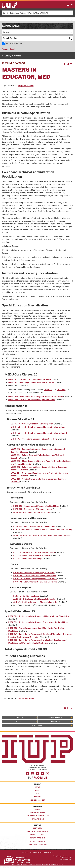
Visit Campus (37, 725)
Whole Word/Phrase (14, 43)
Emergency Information (37, 831)
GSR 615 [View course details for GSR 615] (48, 390)
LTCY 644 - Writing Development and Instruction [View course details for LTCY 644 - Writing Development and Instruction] (35, 579)
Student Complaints (66, 858)
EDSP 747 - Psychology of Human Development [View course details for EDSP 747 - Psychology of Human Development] (32, 424)
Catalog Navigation (13, 56)
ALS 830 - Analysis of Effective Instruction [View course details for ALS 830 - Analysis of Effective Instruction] (32, 512)
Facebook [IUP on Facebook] (28, 774)
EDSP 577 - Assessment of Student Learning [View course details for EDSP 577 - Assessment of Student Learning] (33, 509)
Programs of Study (26, 86)
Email (37, 790)
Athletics (19, 721)
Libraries (38, 809)
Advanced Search (8, 49)
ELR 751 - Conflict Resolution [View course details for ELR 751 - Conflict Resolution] (26, 596)
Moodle (38, 797)
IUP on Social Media (37, 835)
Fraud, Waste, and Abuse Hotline (62, 856)
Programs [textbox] (7, 32)
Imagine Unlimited (55, 717)
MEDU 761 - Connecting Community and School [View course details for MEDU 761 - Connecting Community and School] (30, 379)
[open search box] (72, 5)
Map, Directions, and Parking (38, 816)
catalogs (16, 865)
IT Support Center (38, 812)
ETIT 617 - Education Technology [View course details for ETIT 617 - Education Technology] (28, 558)
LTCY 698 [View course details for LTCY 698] (61, 390)
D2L (37, 794)
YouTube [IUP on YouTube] (33, 774)
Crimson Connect (37, 800)
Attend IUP (19, 717)
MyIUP (38, 787)
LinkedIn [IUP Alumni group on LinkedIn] (42, 774)
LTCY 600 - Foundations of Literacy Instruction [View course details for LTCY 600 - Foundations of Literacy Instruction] (34, 572)
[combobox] (37, 13)
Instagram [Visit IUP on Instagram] (47, 774)
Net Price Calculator (66, 860)
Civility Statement (37, 838)
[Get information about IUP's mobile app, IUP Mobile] (37, 777)
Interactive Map (38, 819)
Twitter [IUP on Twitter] (37, 774)
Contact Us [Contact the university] (38, 828)
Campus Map (55, 721)
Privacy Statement (38, 841)
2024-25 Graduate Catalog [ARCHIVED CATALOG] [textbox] (25, 13)
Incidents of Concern (38, 844)
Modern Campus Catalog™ (56, 865)
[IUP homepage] (37, 736)
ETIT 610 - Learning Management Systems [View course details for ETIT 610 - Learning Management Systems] (32, 555)
